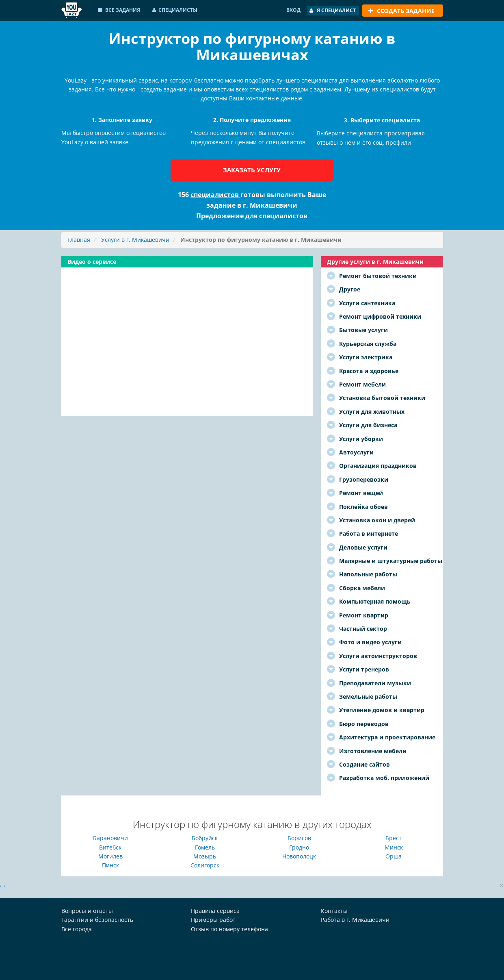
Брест (394, 838)
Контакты (334, 911)
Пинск (110, 865)
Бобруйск (205, 838)
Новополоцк (299, 856)
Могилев (110, 856)
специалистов (215, 195)
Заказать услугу (252, 170)
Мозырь (205, 856)
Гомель (205, 847)
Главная (79, 240)
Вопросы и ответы (87, 911)
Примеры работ (213, 920)
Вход (293, 10)
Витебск (110, 847)
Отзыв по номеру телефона (229, 929)
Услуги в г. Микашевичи (135, 240)
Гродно (299, 847)
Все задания (119, 10)
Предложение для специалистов (252, 216)
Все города (77, 929)
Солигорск (205, 865)
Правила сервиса (215, 911)
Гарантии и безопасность (97, 920)
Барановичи (110, 838)
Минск (394, 847)
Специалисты (175, 10)
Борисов (299, 838)
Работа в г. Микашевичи (355, 920)
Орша (394, 856)
